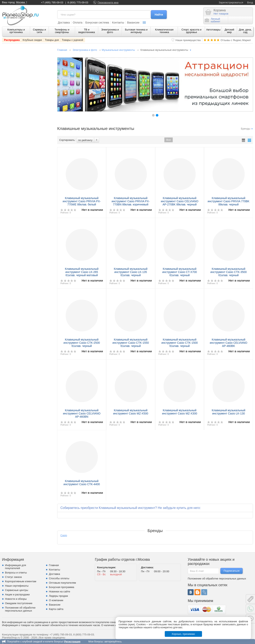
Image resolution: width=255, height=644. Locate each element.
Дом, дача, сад (245, 31)
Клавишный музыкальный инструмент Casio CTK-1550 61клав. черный (131, 343)
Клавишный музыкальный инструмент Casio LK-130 (229, 412)
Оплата (77, 23)
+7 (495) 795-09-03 (52, 2)
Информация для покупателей (15, 567)
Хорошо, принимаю (183, 634)
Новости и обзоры (16, 599)
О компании (56, 600)
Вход (250, 2)
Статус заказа (13, 577)
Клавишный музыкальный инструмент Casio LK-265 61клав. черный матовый (82, 272)
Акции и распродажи (17, 594)
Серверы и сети (39, 31)
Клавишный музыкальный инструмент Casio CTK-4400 (82, 483)
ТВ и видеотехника (87, 31)
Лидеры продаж (58, 596)
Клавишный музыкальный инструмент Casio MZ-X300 (179, 412)
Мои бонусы (96, 642)
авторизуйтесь (113, 642)
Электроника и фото (110, 31)
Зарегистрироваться (231, 2)
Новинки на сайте (59, 591)
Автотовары (213, 30)
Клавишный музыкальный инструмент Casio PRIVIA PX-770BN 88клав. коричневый (131, 201)
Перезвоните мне (108, 2)
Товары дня (52, 40)
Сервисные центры (17, 590)
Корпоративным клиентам (21, 581)
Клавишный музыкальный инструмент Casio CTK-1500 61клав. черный (179, 343)
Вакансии (133, 23)
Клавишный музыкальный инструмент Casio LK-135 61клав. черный (131, 272)
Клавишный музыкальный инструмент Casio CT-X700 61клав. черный (180, 272)
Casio (64, 535)
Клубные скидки (32, 40)
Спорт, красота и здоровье (191, 31)
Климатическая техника (164, 31)
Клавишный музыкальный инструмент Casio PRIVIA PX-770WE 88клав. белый (82, 201)
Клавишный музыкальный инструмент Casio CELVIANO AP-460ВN (82, 413)
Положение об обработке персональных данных (20, 609)
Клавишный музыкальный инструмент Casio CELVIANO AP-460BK (229, 343)
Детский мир (229, 31)
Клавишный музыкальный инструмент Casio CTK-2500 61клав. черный (82, 343)
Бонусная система (97, 23)
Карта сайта (56, 609)
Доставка (64, 23)
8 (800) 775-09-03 (78, 2)
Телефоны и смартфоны (62, 31)
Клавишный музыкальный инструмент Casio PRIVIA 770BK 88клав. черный (229, 201)
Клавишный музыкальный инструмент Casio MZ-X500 (131, 412)
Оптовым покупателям (62, 583)
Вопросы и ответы (16, 573)
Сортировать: (67, 140)
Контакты (118, 23)
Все (169, 140)
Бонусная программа (61, 587)
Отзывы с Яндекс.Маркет (236, 40)
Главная (62, 50)
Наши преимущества (188, 40)
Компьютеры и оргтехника (16, 31)
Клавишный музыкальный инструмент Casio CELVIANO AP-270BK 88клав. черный (179, 201)
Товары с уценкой (72, 40)
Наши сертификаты (17, 586)
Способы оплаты (59, 578)
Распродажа (12, 40)
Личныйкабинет (213, 20)
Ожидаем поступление (19, 603)
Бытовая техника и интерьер (136, 31)
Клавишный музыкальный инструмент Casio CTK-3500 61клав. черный (229, 272)
